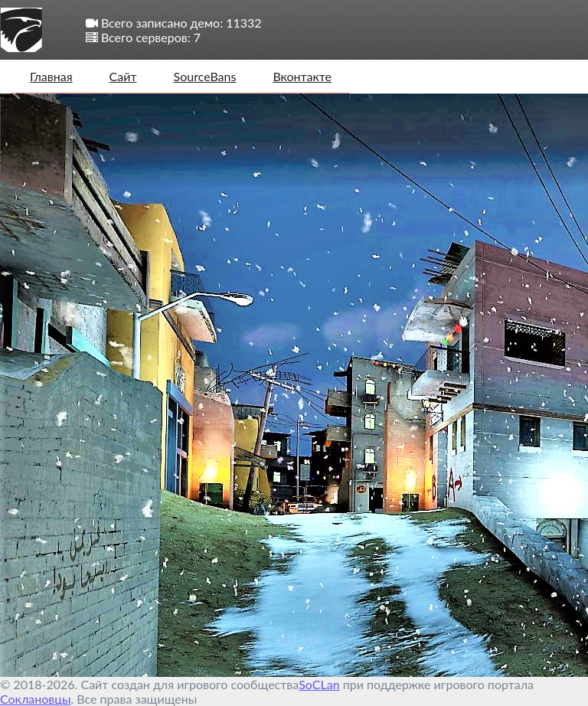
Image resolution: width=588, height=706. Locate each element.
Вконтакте (302, 76)
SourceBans (205, 76)
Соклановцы (35, 699)
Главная (51, 76)
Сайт (123, 76)
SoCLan (319, 684)
